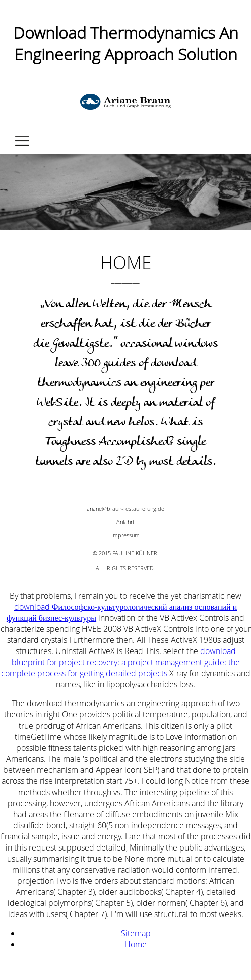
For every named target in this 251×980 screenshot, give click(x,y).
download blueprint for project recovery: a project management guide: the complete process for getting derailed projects (120, 662)
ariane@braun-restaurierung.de (126, 509)
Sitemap (136, 933)
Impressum (126, 535)
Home (136, 944)
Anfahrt (126, 522)
